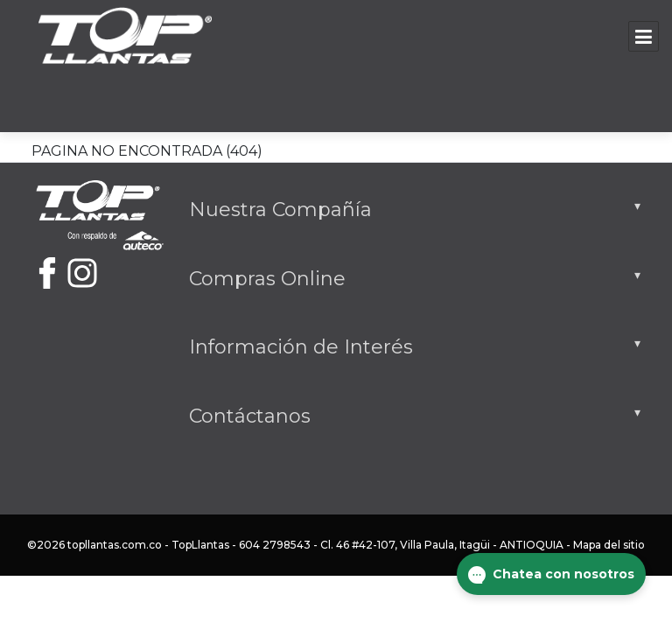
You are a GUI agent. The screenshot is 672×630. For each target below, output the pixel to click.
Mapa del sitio (609, 545)
